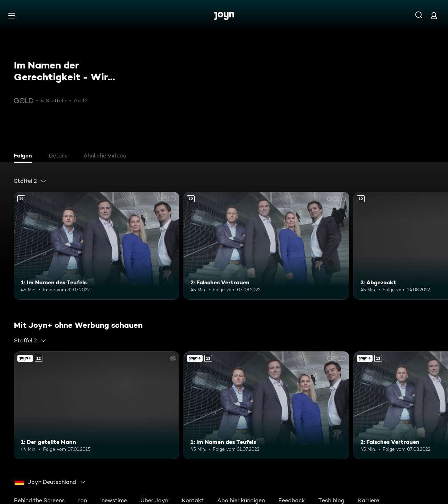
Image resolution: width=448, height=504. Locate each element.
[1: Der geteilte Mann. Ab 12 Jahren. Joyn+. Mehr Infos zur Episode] (97, 405)
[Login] (434, 15)
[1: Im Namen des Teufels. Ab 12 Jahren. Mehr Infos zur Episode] (97, 246)
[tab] (25, 156)
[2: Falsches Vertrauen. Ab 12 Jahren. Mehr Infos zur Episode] (266, 246)
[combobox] (30, 181)
